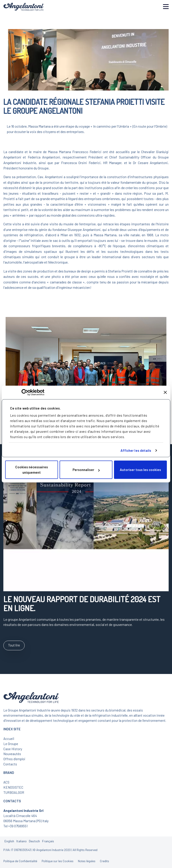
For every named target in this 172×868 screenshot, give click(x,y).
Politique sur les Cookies (58, 861)
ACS (6, 782)
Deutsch (34, 841)
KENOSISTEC (13, 787)
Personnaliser (86, 470)
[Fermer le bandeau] (165, 392)
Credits (104, 861)
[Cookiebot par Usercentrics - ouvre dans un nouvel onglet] (25, 392)
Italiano (21, 841)
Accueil (9, 739)
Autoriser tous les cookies (140, 470)
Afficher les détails (136, 450)
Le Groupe (11, 744)
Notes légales (87, 861)
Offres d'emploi (14, 759)
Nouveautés (12, 754)
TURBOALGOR (14, 792)
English (9, 841)
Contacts (10, 764)
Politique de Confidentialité (20, 861)
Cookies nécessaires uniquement (32, 470)
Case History (13, 749)
